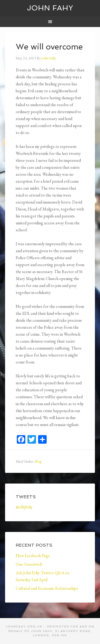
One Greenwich (29, 564)
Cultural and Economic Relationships (47, 588)
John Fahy (50, 8)
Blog (38, 461)
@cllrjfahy (24, 507)
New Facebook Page (33, 556)
